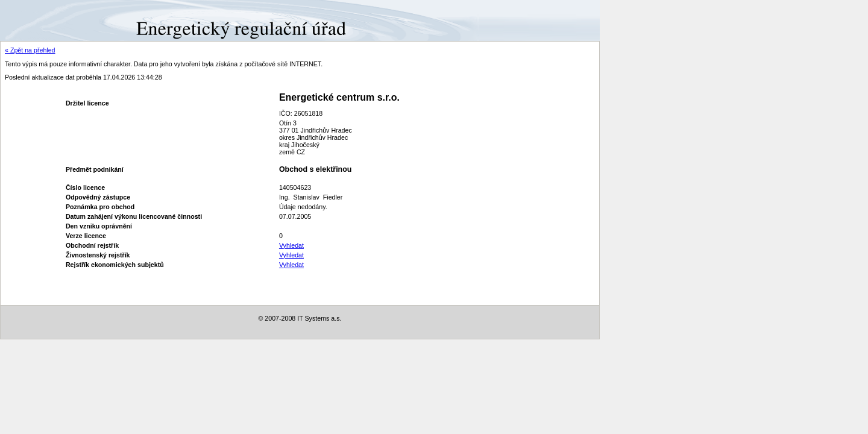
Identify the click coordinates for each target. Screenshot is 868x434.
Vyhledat (291, 245)
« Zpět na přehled (30, 50)
